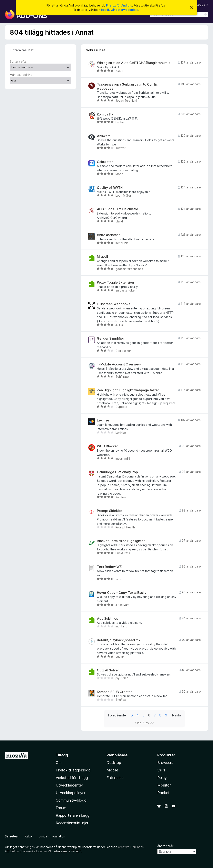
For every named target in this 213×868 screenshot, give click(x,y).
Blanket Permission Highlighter (121, 541)
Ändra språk (165, 846)
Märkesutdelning (21, 75)
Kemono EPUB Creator (114, 692)
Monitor (164, 785)
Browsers (165, 763)
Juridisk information (52, 836)
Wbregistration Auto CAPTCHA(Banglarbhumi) (133, 63)
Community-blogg (71, 800)
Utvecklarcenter (69, 785)
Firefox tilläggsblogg (73, 770)
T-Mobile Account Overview (119, 364)
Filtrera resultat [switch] (22, 50)
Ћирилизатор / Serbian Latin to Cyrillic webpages (127, 86)
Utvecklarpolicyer (71, 793)
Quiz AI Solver (108, 670)
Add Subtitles (107, 619)
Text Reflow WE (109, 567)
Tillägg (62, 755)
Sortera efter (19, 61)
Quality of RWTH (110, 188)
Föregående (117, 715)
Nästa (176, 715)
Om (59, 763)
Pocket (163, 793)
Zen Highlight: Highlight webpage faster (128, 390)
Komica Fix (105, 114)
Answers (104, 136)
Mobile (112, 770)
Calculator (105, 162)
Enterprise (115, 778)
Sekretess (12, 836)
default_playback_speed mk (119, 640)
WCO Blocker (107, 446)
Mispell (102, 257)
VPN (161, 770)
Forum (61, 808)
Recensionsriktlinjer (72, 823)
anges (31, 847)
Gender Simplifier (110, 338)
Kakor (29, 836)
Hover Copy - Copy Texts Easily (122, 593)
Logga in (202, 5)
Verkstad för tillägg (72, 778)
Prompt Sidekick (110, 511)
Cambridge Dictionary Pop (117, 472)
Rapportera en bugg (73, 815)
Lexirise (103, 420)
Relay (162, 778)
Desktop (114, 763)
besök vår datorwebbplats (120, 10)
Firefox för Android (119, 5)
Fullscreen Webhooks (114, 304)
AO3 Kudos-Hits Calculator (118, 209)
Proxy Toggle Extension (115, 282)
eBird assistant (108, 235)
